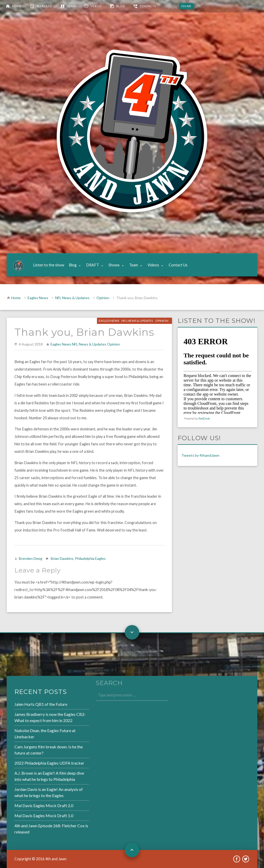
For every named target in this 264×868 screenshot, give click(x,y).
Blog (121, 6)
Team (71, 6)
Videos (96, 6)
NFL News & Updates (72, 298)
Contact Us (178, 265)
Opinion (103, 298)
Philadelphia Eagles (90, 558)
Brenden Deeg (31, 558)
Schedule (44, 6)
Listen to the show (49, 265)
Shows (114, 265)
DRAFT (93, 265)
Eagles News (38, 298)
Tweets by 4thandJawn (200, 455)
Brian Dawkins (62, 558)
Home (17, 6)
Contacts (148, 6)
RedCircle (204, 419)
